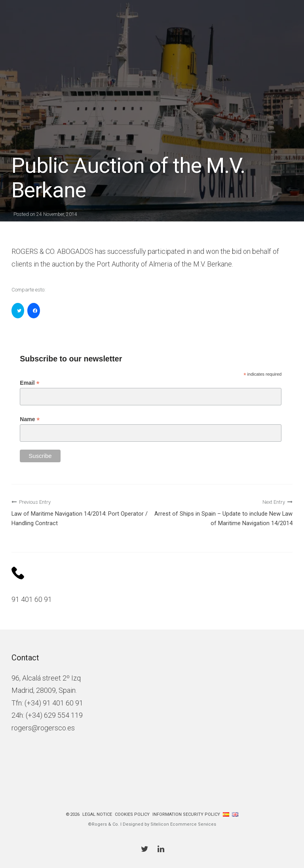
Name (30, 419)
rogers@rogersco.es (43, 728)
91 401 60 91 (32, 599)
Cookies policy (132, 814)
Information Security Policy (186, 814)
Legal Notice (97, 814)
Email (29, 383)
